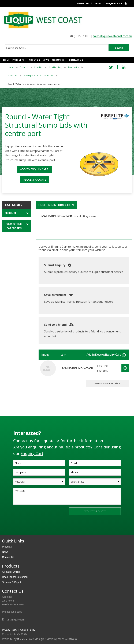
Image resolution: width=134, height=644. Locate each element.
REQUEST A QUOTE (35, 180)
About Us (34, 60)
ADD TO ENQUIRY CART (34, 169)
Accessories (73, 67)
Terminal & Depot (11, 582)
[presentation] (40, 514)
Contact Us (8, 557)
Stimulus (22, 639)
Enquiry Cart (115, 3)
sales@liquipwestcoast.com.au (112, 36)
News (46, 60)
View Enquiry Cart (107, 383)
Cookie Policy (28, 630)
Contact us (76, 60)
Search (119, 48)
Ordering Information (56, 205)
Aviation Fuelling (11, 572)
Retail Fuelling (55, 67)
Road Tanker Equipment (15, 577)
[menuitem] (14, 67)
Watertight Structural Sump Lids (38, 75)
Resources (58, 60)
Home (6, 60)
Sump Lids (12, 75)
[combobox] (57, 48)
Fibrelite (38, 67)
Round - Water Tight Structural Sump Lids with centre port (35, 84)
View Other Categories (14, 226)
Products (18, 60)
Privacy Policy (10, 630)
